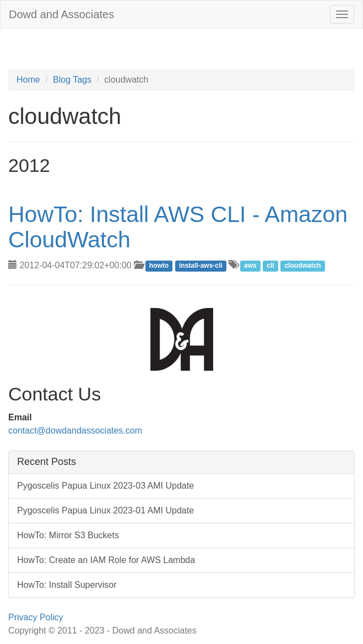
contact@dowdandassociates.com (75, 431)
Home (28, 80)
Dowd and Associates (61, 14)
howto (159, 266)
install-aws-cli (201, 266)
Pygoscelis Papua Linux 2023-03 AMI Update (105, 486)
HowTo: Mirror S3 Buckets (68, 535)
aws (250, 266)
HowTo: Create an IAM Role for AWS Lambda (106, 560)
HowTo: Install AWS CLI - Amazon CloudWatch (178, 227)
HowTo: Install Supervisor (67, 585)
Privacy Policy (36, 617)
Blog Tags (72, 80)
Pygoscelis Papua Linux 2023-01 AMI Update (105, 510)
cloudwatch (303, 266)
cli (270, 266)
